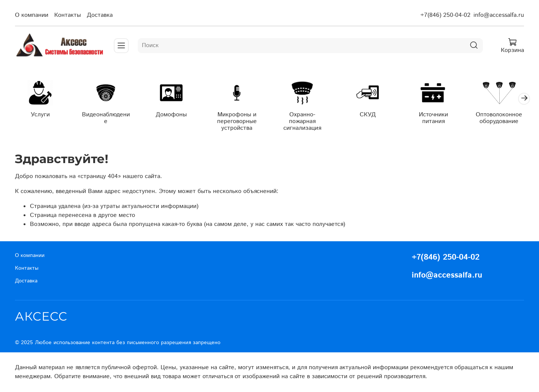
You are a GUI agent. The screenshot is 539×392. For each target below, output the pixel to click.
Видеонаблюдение (106, 118)
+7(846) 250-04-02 (445, 15)
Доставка (100, 15)
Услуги (40, 114)
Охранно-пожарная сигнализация (302, 121)
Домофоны (171, 114)
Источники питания (433, 118)
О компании (32, 15)
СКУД (368, 114)
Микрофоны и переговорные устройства (237, 121)
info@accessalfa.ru (499, 15)
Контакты (68, 15)
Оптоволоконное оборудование (499, 118)
